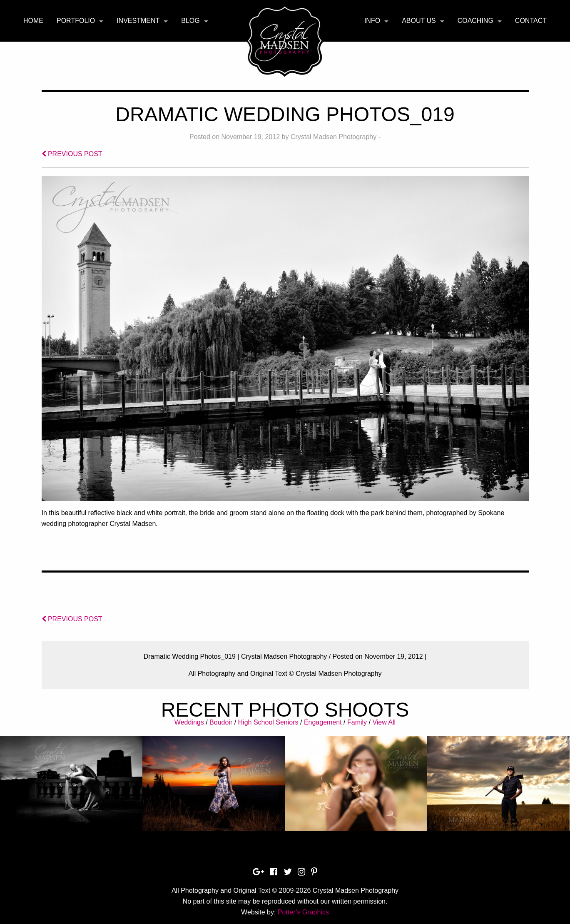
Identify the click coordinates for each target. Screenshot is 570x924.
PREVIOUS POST (72, 154)
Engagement (323, 722)
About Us (419, 21)
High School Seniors (268, 722)
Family (357, 722)
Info (372, 21)
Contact (531, 21)
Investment (138, 21)
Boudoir (221, 722)
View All (384, 722)
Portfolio (76, 21)
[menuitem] (33, 21)
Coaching (475, 21)
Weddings (189, 722)
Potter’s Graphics (303, 912)
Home (33, 21)
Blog (190, 21)
